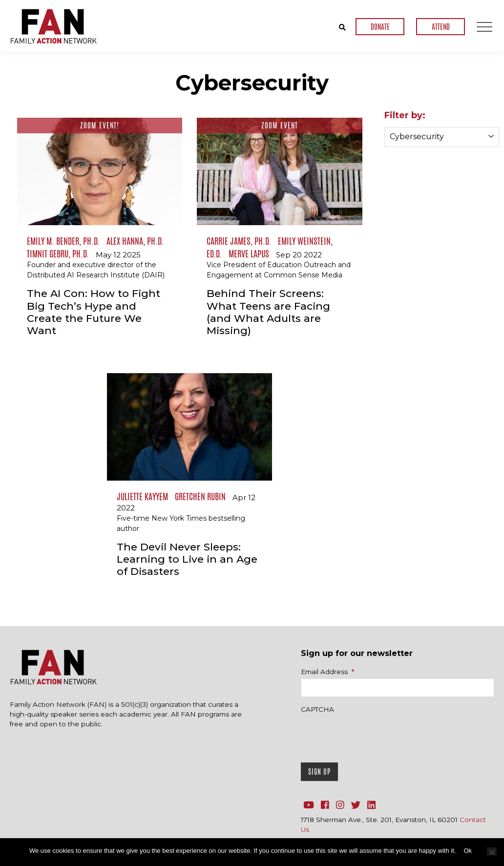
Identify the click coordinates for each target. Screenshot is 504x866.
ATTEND (441, 27)
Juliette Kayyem (142, 496)
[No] (492, 851)
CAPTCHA (317, 709)
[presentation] (375, 736)
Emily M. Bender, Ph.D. (63, 241)
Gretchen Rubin (200, 496)
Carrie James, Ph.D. (239, 241)
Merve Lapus (249, 253)
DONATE (380, 27)
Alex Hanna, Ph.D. (135, 241)
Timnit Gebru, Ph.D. (58, 253)
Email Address (327, 672)
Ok (468, 851)
